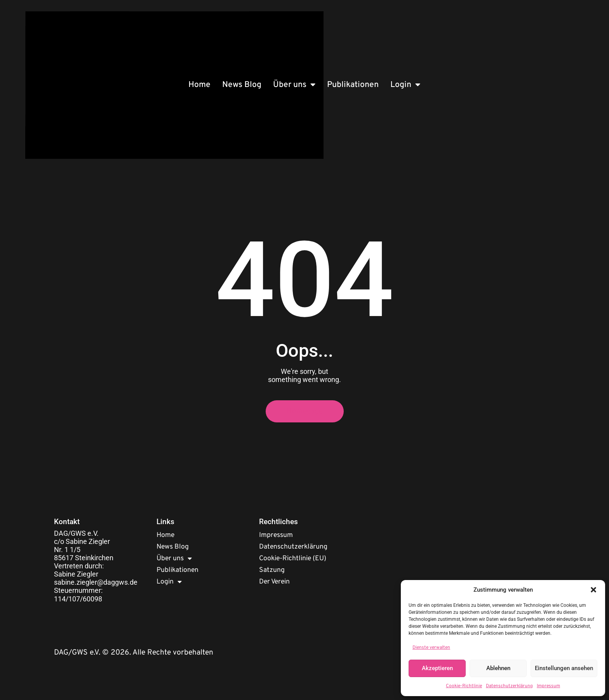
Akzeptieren (437, 668)
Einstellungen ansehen (564, 668)
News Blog (242, 85)
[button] (593, 590)
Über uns (294, 85)
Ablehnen (498, 668)
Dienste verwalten (431, 648)
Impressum (548, 686)
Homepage (305, 412)
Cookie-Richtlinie (464, 686)
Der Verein (274, 582)
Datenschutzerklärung (509, 686)
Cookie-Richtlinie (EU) (293, 558)
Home (199, 85)
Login (405, 85)
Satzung (272, 570)
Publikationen (353, 85)
